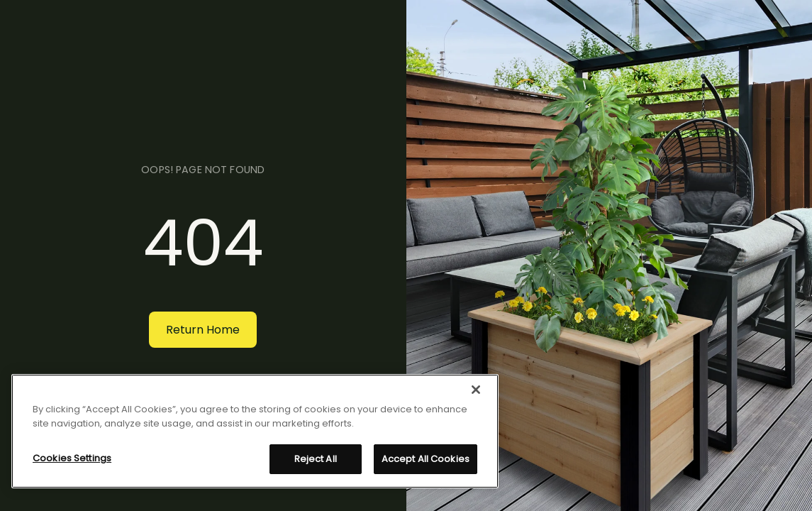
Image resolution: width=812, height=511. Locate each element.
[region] (255, 431)
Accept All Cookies (426, 459)
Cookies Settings (72, 458)
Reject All (316, 459)
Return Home (203, 330)
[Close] (476, 390)
